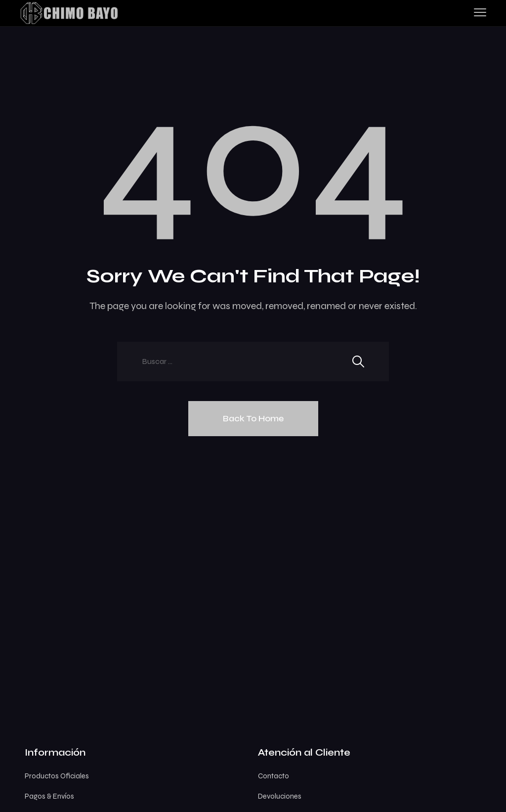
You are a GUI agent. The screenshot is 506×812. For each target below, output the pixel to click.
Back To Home (253, 418)
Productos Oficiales (57, 776)
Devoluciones (280, 796)
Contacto (274, 776)
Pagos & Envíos (49, 796)
